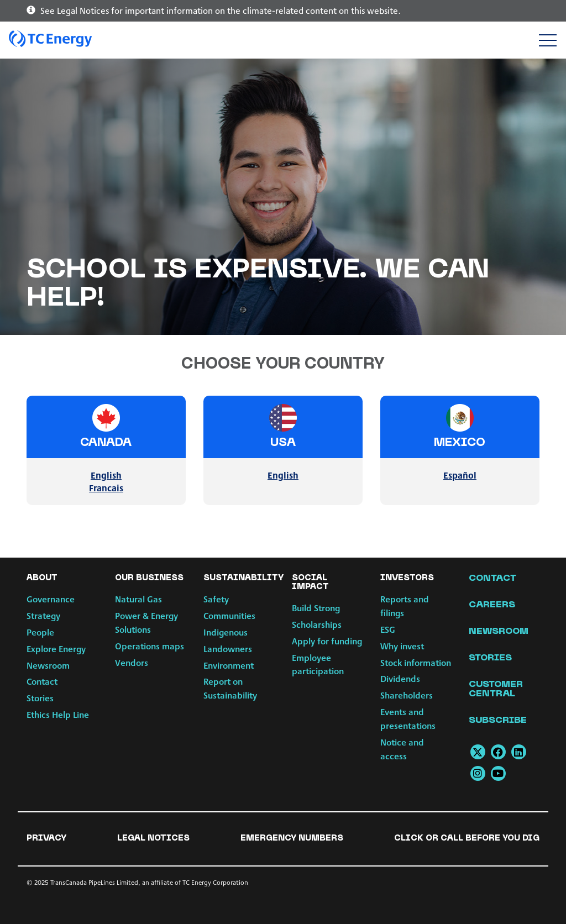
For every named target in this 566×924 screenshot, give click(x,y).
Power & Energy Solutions (146, 622)
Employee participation (318, 664)
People (40, 632)
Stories (40, 698)
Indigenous (226, 632)
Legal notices (153, 838)
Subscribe (498, 721)
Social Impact (310, 582)
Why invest (402, 646)
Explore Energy (56, 649)
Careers (492, 605)
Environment (229, 665)
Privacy (46, 838)
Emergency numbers (292, 838)
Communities (229, 615)
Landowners (228, 649)
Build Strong (316, 608)
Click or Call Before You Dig (467, 838)
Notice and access (402, 749)
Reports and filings (405, 606)
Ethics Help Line (58, 714)
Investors (407, 578)
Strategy (43, 615)
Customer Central (496, 690)
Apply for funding (327, 641)
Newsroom (48, 665)
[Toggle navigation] (547, 40)
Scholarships (317, 624)
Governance (51, 599)
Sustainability (243, 578)
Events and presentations (408, 718)
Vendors (132, 662)
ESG (388, 629)
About (42, 578)
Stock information (416, 662)
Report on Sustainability (230, 688)
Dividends (400, 678)
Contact (42, 681)
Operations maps (150, 646)
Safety (216, 599)
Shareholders (407, 695)
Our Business (149, 578)
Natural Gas (138, 599)
